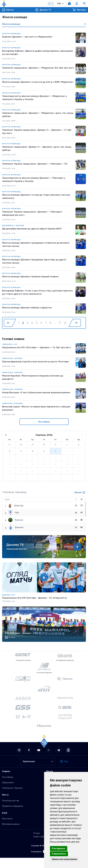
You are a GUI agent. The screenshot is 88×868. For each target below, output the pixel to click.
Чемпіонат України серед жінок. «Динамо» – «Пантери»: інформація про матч (33, 222)
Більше (80, 503)
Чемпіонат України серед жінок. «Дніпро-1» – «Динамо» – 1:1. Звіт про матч (37, 139)
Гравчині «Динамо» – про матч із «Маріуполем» (28, 37)
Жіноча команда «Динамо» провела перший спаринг (31, 286)
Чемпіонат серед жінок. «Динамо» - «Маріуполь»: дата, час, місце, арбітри (35, 122)
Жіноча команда (11, 34)
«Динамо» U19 (10, 354)
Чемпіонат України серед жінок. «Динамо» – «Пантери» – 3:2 (35, 172)
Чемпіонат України (12, 368)
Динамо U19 (9, 605)
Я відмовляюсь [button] (59, 854)
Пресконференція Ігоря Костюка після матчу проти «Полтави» (36, 371)
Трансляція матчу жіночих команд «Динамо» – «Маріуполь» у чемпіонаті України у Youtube (35, 104)
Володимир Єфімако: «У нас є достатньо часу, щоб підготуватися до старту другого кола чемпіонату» (31, 302)
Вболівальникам (11, 834)
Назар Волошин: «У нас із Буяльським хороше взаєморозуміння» (37, 403)
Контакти (7, 829)
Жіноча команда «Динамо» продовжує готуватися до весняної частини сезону (37, 253)
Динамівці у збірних (13, 234)
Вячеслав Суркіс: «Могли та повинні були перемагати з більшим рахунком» (37, 418)
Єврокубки (8, 793)
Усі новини (8, 787)
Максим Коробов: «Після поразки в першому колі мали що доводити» (33, 387)
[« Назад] (10, 332)
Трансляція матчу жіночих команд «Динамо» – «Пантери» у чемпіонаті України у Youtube (34, 187)
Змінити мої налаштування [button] (64, 859)
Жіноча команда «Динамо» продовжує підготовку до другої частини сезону (35, 270)
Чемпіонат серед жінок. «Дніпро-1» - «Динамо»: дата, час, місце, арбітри (37, 156)
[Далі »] (75, 332)
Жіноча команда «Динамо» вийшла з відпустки (28, 317)
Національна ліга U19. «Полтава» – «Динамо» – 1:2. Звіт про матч (37, 357)
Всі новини (44, 432)
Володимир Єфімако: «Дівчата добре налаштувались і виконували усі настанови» (32, 53)
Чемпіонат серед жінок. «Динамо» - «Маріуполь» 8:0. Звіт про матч (35, 70)
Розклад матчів (10, 811)
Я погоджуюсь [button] (59, 848)
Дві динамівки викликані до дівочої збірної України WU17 (33, 237)
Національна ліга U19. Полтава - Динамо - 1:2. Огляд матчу (34, 608)
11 (60, 332)
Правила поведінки (13, 816)
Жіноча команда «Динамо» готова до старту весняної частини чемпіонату (37, 205)
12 (65, 332)
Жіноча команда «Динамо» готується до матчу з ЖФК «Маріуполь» (32, 87)
